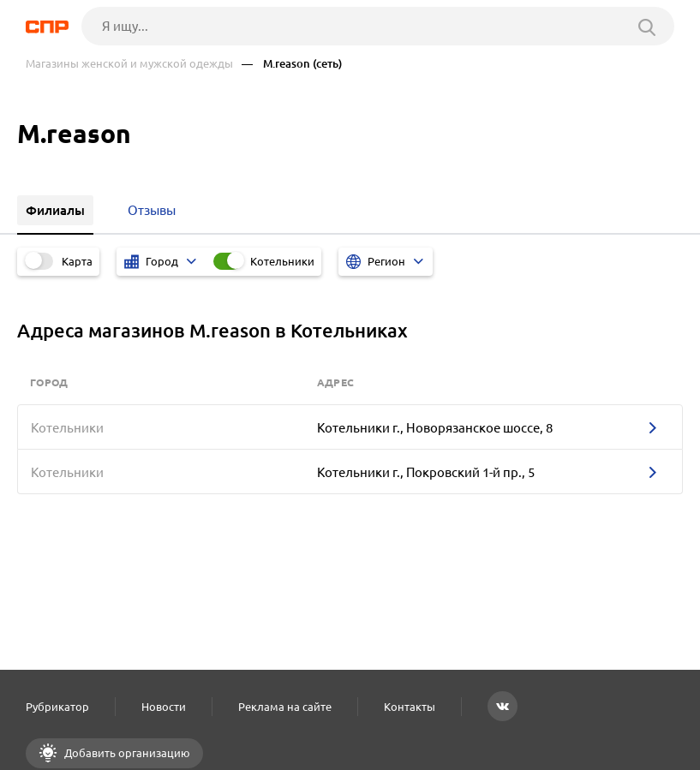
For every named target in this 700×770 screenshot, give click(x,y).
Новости (164, 707)
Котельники (282, 261)
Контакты (410, 707)
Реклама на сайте (285, 707)
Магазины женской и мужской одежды (129, 64)
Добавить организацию (126, 753)
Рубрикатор (57, 707)
